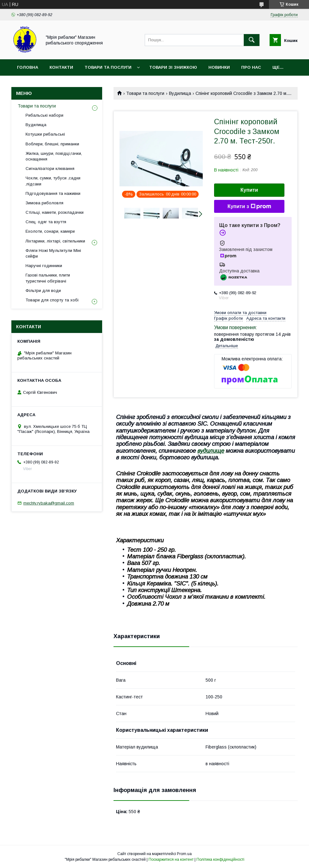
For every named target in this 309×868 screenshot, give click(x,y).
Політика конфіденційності (220, 859)
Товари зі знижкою (173, 67)
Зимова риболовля (44, 203)
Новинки (219, 67)
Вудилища (180, 93)
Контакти (61, 67)
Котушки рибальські (45, 134)
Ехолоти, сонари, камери (50, 231)
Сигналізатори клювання (50, 169)
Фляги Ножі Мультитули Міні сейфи (53, 253)
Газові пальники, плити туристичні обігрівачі (48, 278)
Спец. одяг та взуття (46, 222)
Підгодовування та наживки (53, 193)
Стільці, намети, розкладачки (55, 212)
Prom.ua (184, 854)
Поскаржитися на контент (171, 859)
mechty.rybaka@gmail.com (49, 503)
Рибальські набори (44, 115)
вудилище (211, 451)
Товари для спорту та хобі (52, 300)
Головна (28, 67)
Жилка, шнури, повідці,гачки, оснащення (54, 156)
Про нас (251, 67)
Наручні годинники (44, 266)
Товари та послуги (108, 67)
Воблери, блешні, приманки (52, 144)
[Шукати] (252, 40)
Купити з (249, 207)
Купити (249, 190)
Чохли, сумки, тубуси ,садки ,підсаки (53, 181)
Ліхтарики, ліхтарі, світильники (55, 241)
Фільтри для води (43, 291)
